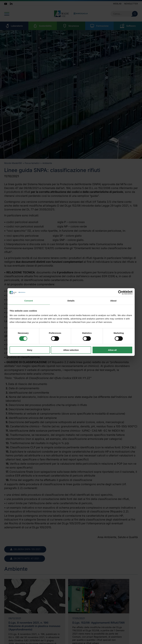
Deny (30, 350)
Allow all (112, 350)
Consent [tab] (29, 301)
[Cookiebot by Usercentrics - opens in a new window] (120, 293)
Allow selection (71, 350)
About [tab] (113, 301)
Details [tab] (71, 301)
